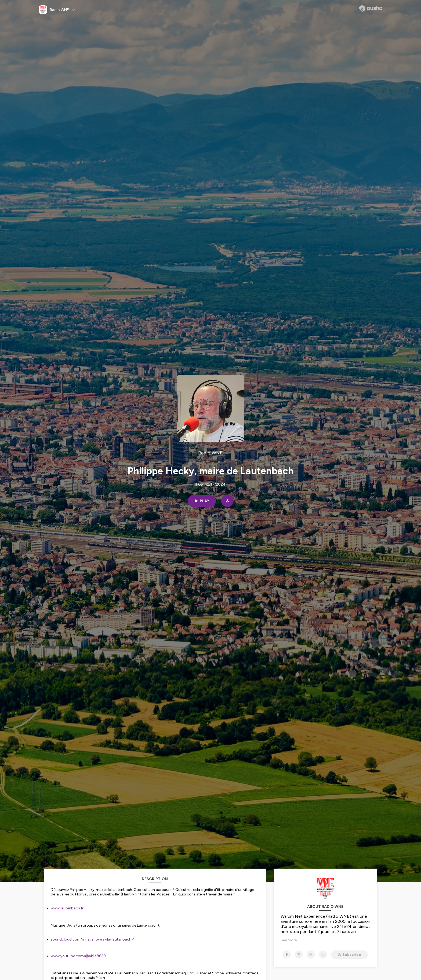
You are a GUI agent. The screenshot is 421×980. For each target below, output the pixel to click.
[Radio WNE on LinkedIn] (323, 955)
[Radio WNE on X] (299, 955)
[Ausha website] (371, 9)
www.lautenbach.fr (67, 908)
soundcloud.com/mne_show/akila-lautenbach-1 (93, 939)
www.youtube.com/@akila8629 (78, 956)
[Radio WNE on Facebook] (287, 955)
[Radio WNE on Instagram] (311, 955)
